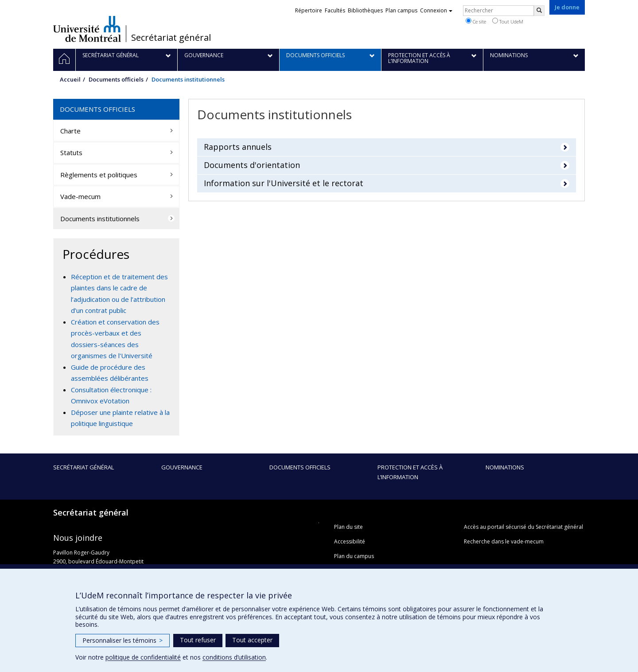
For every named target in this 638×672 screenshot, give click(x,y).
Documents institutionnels (100, 219)
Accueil (70, 79)
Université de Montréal (87, 29)
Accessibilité (350, 541)
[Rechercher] (539, 11)
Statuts (71, 152)
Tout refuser (198, 640)
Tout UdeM (508, 21)
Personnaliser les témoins (123, 640)
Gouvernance (182, 467)
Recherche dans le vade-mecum (504, 541)
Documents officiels (116, 79)
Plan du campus (354, 556)
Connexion (436, 10)
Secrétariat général (171, 38)
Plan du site (348, 527)
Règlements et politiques (99, 175)
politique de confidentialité (143, 657)
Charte (70, 131)
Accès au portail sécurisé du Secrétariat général (523, 527)
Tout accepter (252, 640)
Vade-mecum (80, 196)
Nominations (505, 467)
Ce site (476, 21)
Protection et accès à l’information (410, 472)
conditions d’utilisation (234, 657)
